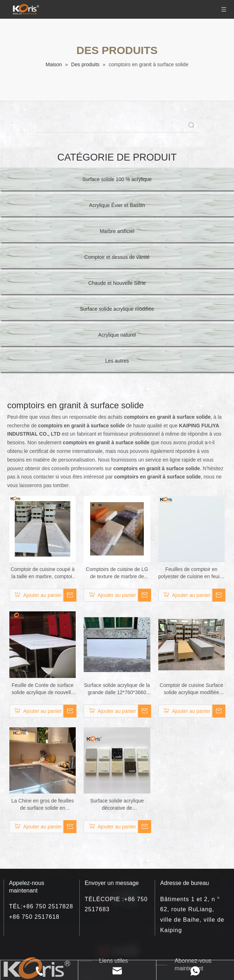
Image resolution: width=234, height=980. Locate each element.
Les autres (117, 361)
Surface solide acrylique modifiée (117, 309)
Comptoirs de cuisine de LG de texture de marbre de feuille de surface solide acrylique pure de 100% (117, 573)
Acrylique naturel (117, 335)
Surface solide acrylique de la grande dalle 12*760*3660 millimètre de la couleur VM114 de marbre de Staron (117, 689)
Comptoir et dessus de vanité (117, 257)
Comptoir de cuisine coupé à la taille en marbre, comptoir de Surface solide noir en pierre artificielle (42, 573)
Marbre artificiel (117, 231)
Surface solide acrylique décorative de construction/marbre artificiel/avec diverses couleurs (117, 805)
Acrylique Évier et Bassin (117, 205)
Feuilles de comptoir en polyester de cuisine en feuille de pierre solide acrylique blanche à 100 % (191, 573)
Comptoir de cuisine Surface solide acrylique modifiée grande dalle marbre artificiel (191, 689)
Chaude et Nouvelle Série (117, 283)
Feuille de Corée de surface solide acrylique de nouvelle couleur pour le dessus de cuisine (43, 689)
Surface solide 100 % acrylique (117, 179)
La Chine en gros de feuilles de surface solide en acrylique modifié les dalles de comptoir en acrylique (43, 805)
